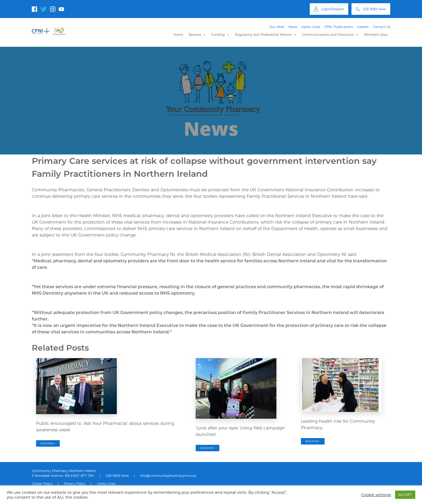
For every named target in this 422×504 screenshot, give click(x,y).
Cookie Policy (42, 484)
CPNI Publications (339, 27)
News (293, 27)
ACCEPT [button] (405, 495)
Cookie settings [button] (376, 495)
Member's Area (376, 35)
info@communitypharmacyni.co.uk (168, 476)
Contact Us (381, 27)
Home (178, 35)
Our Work (277, 27)
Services (197, 35)
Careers (363, 27)
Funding (220, 35)
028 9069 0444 (117, 476)
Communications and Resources (330, 35)
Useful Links (311, 27)
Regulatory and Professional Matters (266, 35)
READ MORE (48, 443)
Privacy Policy (75, 484)
